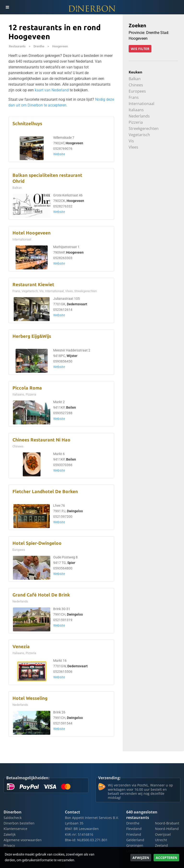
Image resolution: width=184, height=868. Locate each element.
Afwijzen (141, 858)
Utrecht (161, 840)
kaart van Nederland (52, 90)
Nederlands (139, 116)
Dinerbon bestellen (19, 823)
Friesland (134, 834)
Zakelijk (10, 834)
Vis (131, 141)
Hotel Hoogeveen (32, 233)
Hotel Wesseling (30, 698)
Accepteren (166, 858)
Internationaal (141, 104)
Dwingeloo (75, 511)
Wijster (72, 356)
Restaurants (17, 46)
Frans (134, 97)
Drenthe (39, 46)
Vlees (133, 147)
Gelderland (135, 840)
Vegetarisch (139, 135)
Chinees (136, 85)
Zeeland (161, 845)
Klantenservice (15, 829)
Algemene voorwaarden (23, 840)
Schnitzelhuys (27, 124)
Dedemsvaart (77, 304)
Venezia (21, 647)
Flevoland (134, 829)
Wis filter (140, 49)
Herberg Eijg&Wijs (32, 336)
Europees (137, 91)
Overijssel (163, 834)
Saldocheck (13, 818)
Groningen (135, 845)
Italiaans (136, 110)
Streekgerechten (144, 128)
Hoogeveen (60, 46)
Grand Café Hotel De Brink (41, 595)
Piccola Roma (27, 388)
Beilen (71, 408)
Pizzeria (136, 122)
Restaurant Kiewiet (33, 285)
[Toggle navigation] (7, 7)
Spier (71, 563)
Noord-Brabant (167, 823)
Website (59, 154)
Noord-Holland (167, 829)
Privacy (9, 845)
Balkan (135, 79)
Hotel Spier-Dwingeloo (37, 543)
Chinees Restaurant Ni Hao (41, 440)
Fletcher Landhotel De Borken (45, 492)
